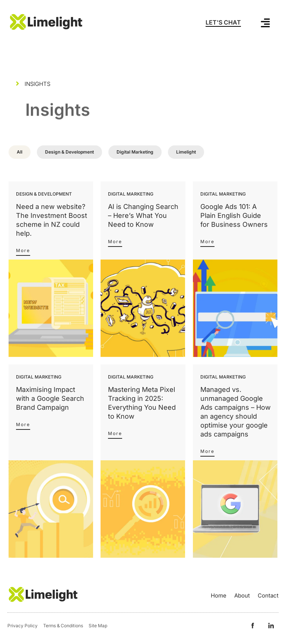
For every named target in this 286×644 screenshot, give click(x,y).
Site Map (98, 626)
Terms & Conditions (63, 626)
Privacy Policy (23, 626)
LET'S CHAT (223, 22)
